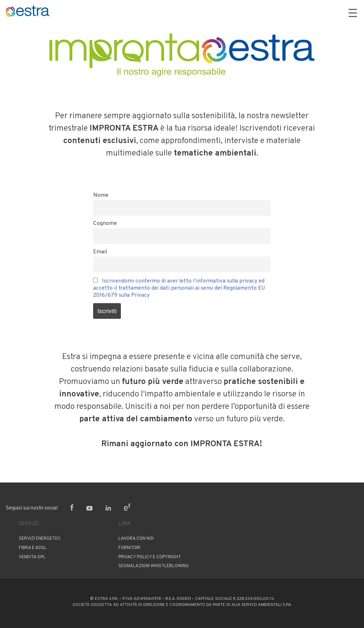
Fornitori (129, 548)
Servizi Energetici (39, 539)
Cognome (105, 223)
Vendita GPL (32, 557)
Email (100, 252)
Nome (101, 195)
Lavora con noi (136, 539)
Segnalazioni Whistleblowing (154, 566)
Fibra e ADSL (33, 548)
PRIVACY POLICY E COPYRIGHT (149, 557)
